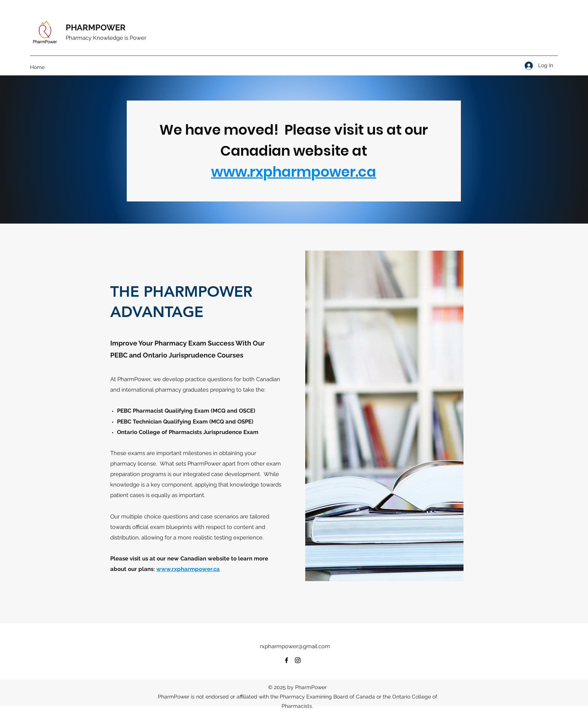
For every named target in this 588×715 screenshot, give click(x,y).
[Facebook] (286, 660)
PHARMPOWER (96, 27)
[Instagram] (298, 660)
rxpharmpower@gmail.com (295, 646)
